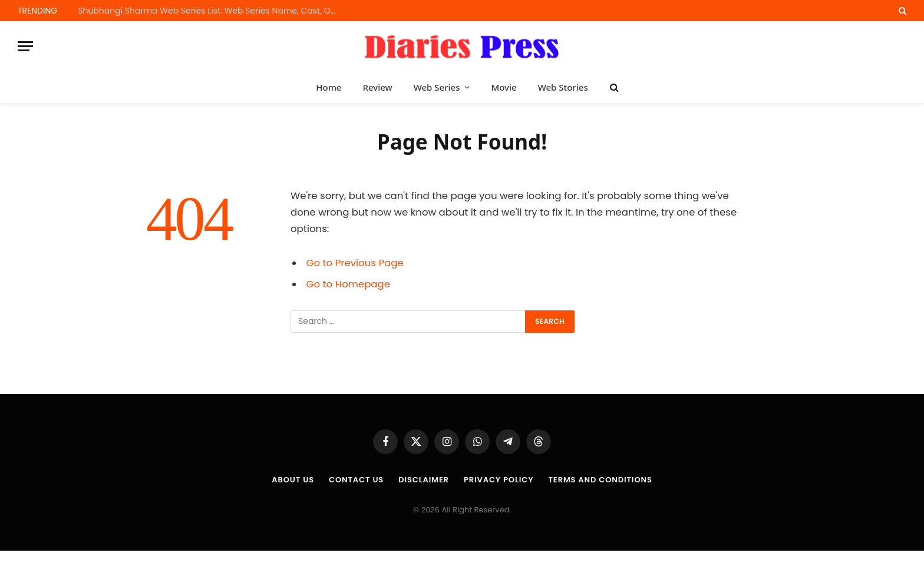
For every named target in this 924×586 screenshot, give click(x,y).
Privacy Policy (499, 480)
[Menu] (25, 46)
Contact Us (356, 480)
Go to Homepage (348, 284)
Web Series (437, 87)
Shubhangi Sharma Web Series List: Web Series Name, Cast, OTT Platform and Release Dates (210, 11)
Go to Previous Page (355, 263)
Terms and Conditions (600, 480)
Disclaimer (424, 480)
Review (377, 87)
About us (293, 480)
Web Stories (563, 87)
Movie (504, 87)
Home (329, 87)
